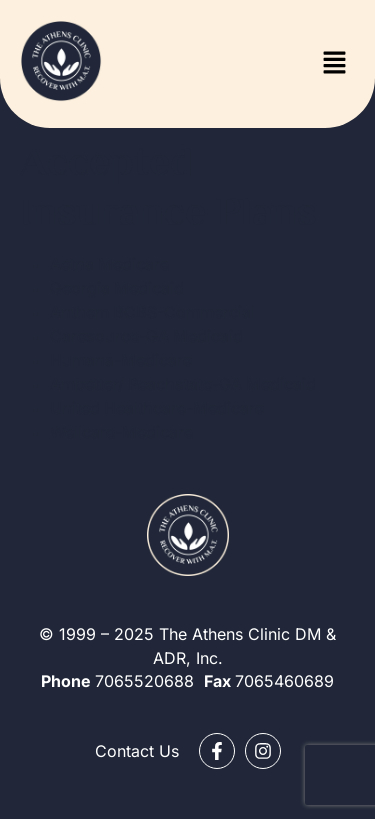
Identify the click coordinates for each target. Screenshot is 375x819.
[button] (335, 63)
